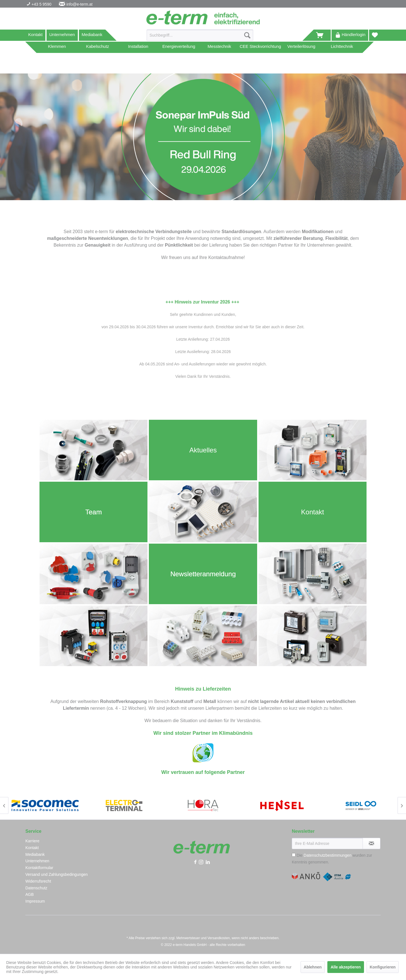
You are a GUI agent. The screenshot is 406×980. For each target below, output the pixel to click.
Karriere (32, 841)
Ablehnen (313, 967)
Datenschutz (36, 888)
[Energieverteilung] (179, 47)
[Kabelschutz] (98, 47)
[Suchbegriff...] (200, 35)
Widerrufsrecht (38, 881)
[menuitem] (200, 37)
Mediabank (92, 34)
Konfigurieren (383, 967)
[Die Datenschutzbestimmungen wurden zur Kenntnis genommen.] (294, 855)
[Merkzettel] (375, 35)
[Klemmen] (57, 47)
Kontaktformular (39, 868)
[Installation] (138, 47)
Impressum (35, 901)
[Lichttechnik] (342, 47)
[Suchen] (247, 35)
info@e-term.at (79, 4)
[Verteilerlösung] (301, 47)
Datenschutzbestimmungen (328, 855)
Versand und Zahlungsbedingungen (57, 874)
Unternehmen (62, 34)
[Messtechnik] (219, 47)
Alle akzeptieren (346, 967)
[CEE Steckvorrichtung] (260, 47)
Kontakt (35, 34)
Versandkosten (219, 938)
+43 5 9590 (41, 4)
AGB (30, 894)
